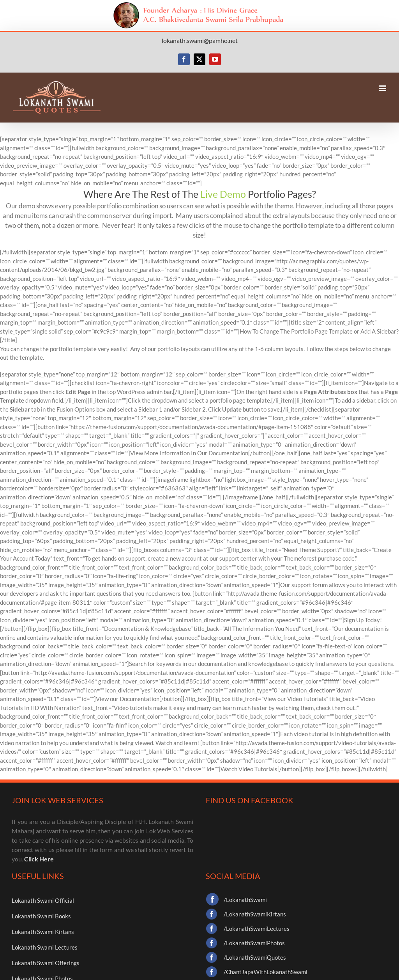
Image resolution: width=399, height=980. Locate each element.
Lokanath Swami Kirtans (43, 932)
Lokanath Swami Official (43, 900)
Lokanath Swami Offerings (46, 963)
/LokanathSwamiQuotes (255, 957)
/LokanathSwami (245, 900)
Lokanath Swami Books (41, 916)
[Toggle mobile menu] (383, 88)
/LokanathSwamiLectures (257, 929)
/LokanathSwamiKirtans (255, 914)
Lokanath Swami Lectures (45, 947)
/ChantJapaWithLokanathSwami (266, 972)
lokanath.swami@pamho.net (200, 40)
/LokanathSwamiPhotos (254, 943)
